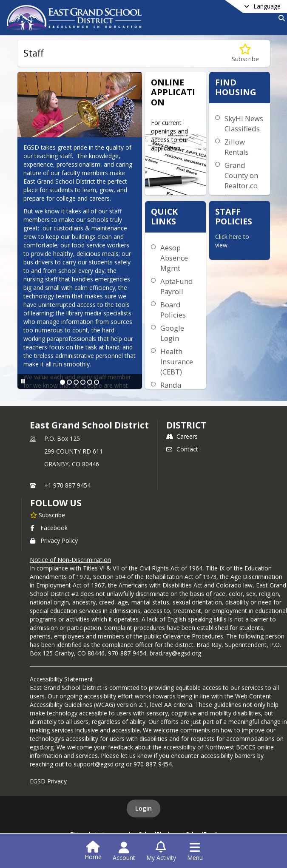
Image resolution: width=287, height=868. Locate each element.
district (186, 425)
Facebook (49, 528)
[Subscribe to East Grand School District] (48, 515)
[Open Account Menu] (124, 851)
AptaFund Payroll (177, 286)
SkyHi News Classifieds (244, 123)
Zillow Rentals (237, 147)
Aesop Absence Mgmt (174, 258)
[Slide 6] (97, 382)
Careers (182, 436)
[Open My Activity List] (161, 851)
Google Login (172, 333)
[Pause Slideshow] (23, 381)
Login (143, 808)
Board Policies (173, 310)
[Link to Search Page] (280, 18)
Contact (182, 449)
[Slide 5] (90, 382)
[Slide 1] (63, 382)
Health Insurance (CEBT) (177, 362)
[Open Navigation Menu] (195, 851)
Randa (171, 385)
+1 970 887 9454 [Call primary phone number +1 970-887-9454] (67, 485)
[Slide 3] (76, 382)
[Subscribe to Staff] (245, 53)
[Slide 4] (83, 382)
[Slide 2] (69, 382)
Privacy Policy (54, 540)
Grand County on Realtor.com (241, 180)
